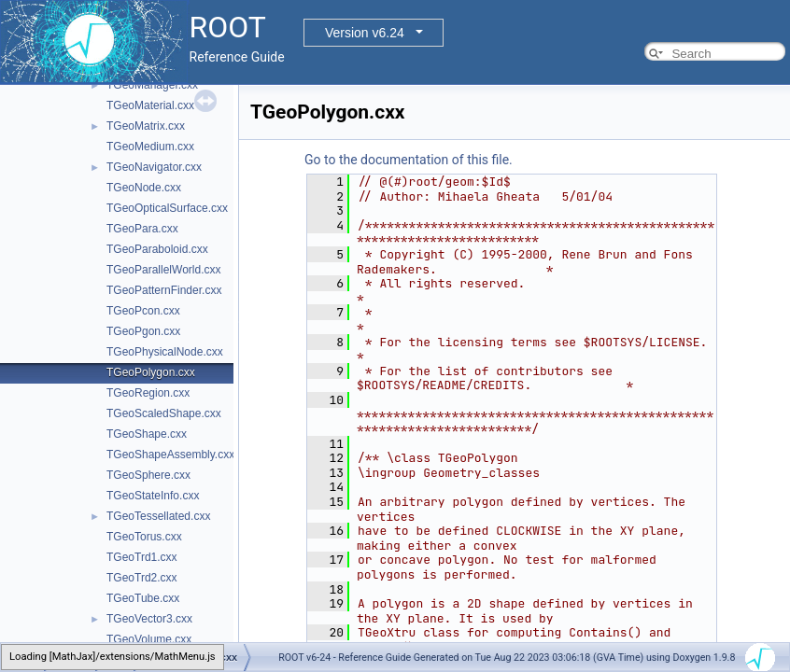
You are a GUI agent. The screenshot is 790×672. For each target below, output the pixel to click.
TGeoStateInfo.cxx (153, 496)
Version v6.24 (365, 33)
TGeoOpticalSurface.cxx (167, 208)
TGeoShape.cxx (147, 434)
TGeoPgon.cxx (143, 331)
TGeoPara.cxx (142, 229)
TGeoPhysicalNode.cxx (165, 352)
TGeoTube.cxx (143, 598)
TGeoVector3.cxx (149, 619)
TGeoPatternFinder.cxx (164, 290)
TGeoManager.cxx (152, 85)
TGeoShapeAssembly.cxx (170, 455)
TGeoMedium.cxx (150, 147)
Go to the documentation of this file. (409, 160)
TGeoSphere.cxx (148, 475)
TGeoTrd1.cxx (142, 557)
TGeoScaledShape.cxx (164, 413)
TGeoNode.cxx (144, 188)
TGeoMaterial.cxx (150, 105)
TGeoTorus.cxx (144, 537)
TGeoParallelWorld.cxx (163, 270)
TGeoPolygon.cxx (151, 372)
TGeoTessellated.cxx (158, 516)
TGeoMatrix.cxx (146, 126)
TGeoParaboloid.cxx (157, 249)
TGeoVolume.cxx (149, 639)
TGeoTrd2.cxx (142, 578)
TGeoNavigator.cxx (154, 167)
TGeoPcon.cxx (143, 311)
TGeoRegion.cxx (148, 393)
